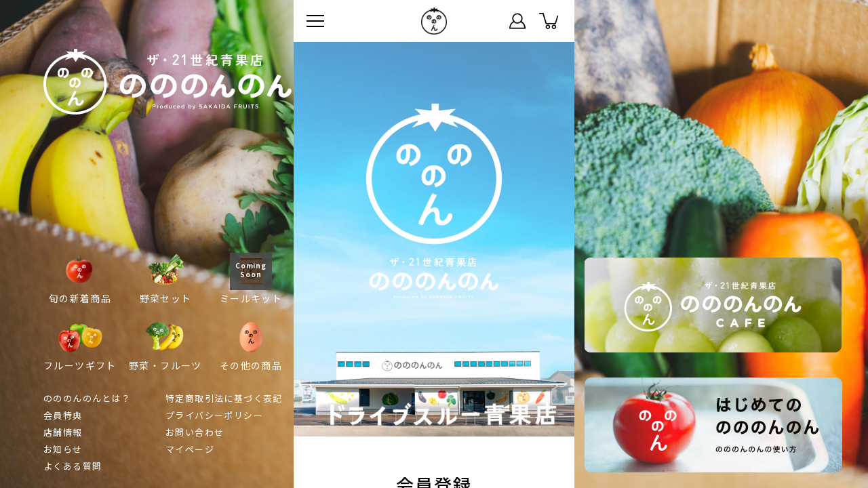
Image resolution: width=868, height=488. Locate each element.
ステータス (486, 21)
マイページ (517, 21)
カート (549, 21)
